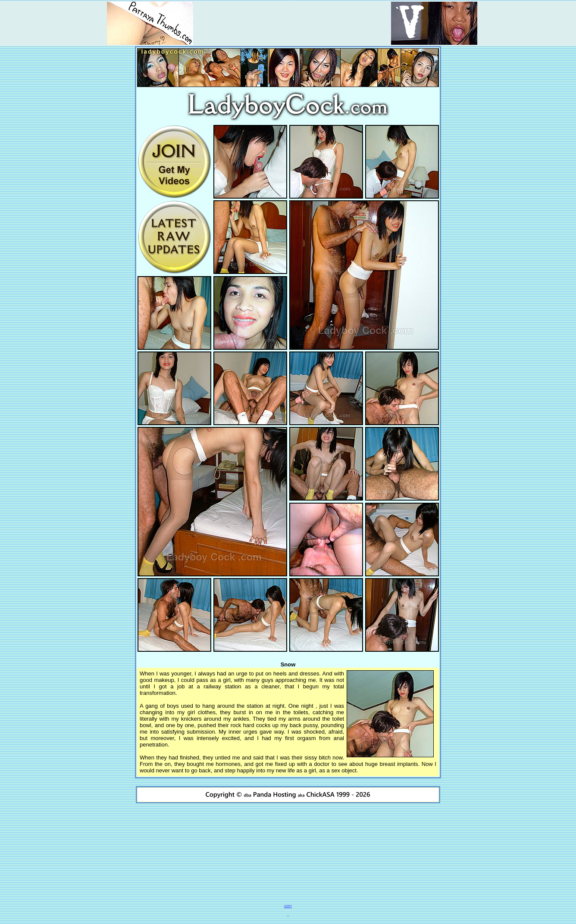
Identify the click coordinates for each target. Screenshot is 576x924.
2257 (288, 906)
